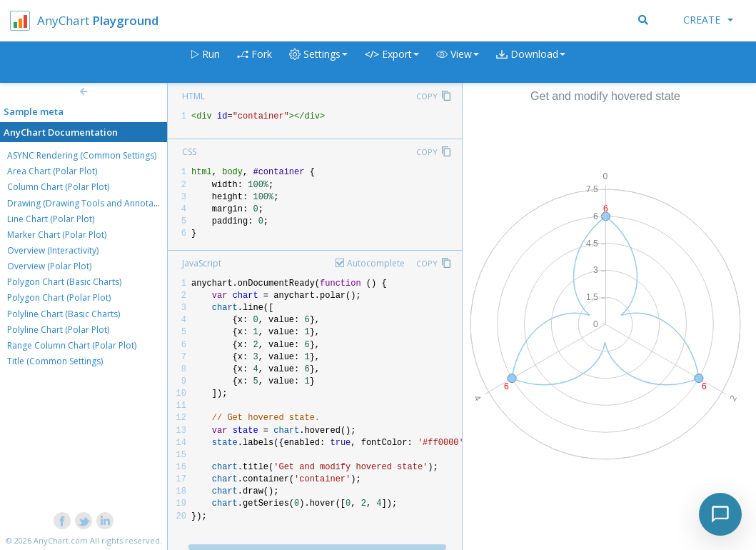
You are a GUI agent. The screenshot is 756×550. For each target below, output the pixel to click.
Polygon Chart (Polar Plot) (59, 297)
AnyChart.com (61, 540)
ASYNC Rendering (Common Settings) (82, 155)
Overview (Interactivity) (53, 250)
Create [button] (708, 20)
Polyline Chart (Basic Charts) (64, 314)
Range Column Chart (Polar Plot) (72, 345)
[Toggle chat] (720, 514)
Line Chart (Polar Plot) (51, 219)
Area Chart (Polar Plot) (52, 171)
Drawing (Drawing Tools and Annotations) (91, 203)
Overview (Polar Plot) (49, 266)
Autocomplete (376, 263)
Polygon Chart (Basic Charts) (64, 282)
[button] (458, 62)
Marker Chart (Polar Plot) (57, 235)
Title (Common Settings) (55, 361)
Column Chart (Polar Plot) (58, 187)
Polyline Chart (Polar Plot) (58, 330)
